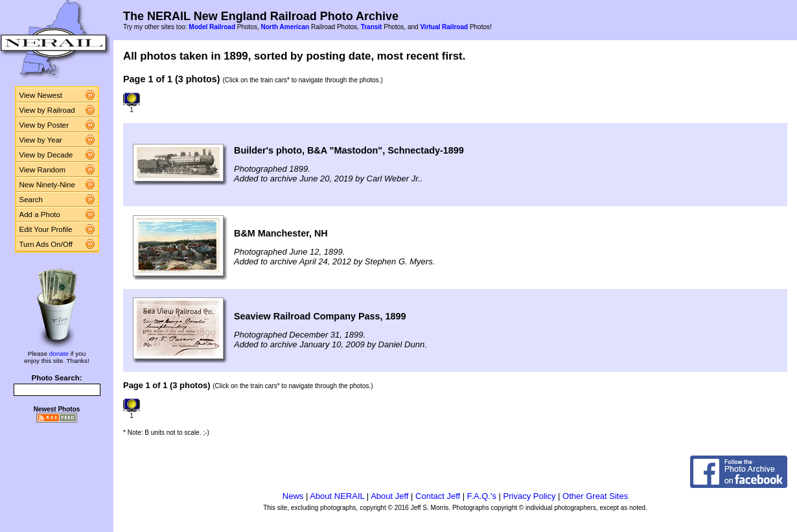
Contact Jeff (438, 496)
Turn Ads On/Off (46, 244)
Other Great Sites (595, 496)
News (293, 496)
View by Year (41, 140)
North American (285, 27)
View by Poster (44, 125)
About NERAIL (337, 496)
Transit (372, 27)
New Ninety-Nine (47, 185)
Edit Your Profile (46, 229)
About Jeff (389, 496)
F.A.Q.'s (482, 496)
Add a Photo (40, 214)
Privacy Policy (530, 496)
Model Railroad (212, 27)
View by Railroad (47, 110)
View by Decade (46, 155)
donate (59, 353)
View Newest (41, 95)
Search (31, 200)
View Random (42, 170)
